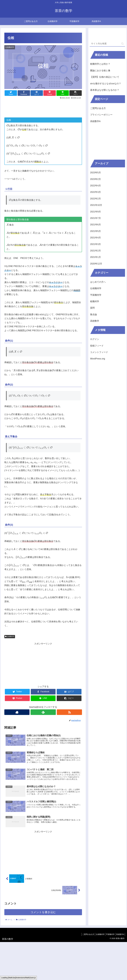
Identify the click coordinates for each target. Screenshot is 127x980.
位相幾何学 (10, 636)
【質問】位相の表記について (105, 77)
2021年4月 (95, 238)
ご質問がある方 (98, 108)
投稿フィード (97, 346)
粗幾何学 (95, 301)
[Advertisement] (43, 107)
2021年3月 (95, 244)
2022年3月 (95, 192)
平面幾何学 (96, 295)
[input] (107, 44)
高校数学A (95, 121)
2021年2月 (95, 251)
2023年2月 (95, 179)
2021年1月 (95, 257)
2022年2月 (95, 199)
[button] (122, 44)
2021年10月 (96, 205)
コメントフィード (99, 352)
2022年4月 (95, 186)
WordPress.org (98, 359)
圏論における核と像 (100, 71)
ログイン (95, 339)
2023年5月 (95, 173)
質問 (92, 308)
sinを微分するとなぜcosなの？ (106, 84)
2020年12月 (96, 264)
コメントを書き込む (43, 914)
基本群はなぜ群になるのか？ (105, 90)
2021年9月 (95, 212)
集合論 (94, 314)
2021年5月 (95, 231)
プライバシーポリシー (101, 115)
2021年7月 (95, 218)
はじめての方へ (98, 282)
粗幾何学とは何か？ (100, 64)
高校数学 (95, 321)
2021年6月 (95, 225)
